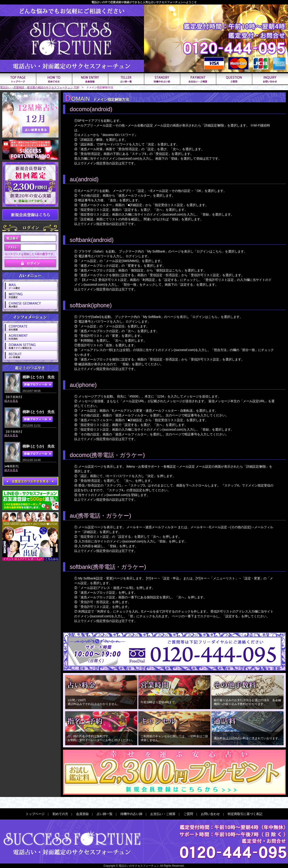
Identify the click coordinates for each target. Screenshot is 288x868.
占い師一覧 (105, 814)
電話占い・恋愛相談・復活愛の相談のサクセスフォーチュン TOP (40, 87)
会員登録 (82, 814)
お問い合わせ (210, 814)
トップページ (35, 814)
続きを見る (11, 401)
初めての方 (60, 814)
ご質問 (188, 814)
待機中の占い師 (131, 814)
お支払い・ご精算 (163, 814)
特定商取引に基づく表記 (245, 814)
